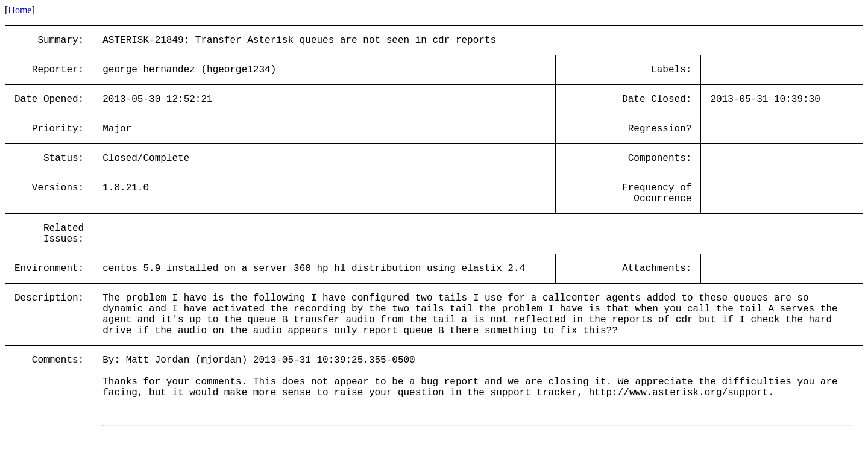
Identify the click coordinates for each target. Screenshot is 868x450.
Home (20, 10)
